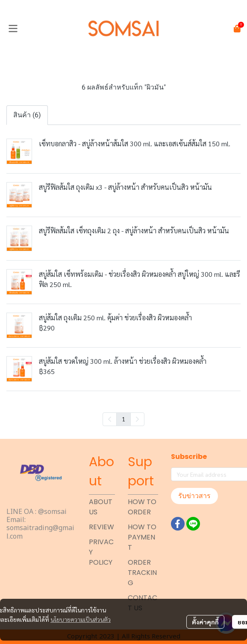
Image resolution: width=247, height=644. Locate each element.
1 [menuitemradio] (123, 419)
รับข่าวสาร (194, 496)
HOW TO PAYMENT (142, 537)
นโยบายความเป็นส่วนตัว (81, 619)
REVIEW (101, 527)
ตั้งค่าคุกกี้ (205, 622)
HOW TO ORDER (142, 507)
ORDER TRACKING (142, 573)
